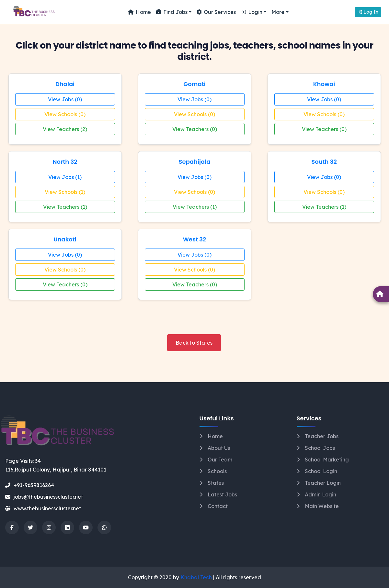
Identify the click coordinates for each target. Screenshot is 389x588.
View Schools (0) (65, 114)
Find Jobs (172, 12)
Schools (217, 471)
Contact (218, 506)
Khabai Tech (196, 577)
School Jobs (320, 448)
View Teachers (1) (65, 207)
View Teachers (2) (65, 129)
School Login (321, 471)
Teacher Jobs (322, 436)
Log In (368, 12)
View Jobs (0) (65, 99)
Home (139, 12)
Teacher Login (323, 483)
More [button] (278, 12)
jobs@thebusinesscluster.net (44, 497)
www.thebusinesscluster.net (43, 508)
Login (252, 12)
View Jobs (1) (65, 177)
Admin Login (320, 494)
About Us (219, 448)
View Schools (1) (65, 192)
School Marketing (327, 460)
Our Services (216, 12)
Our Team (220, 460)
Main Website (322, 506)
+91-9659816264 (30, 485)
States (216, 483)
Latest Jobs (222, 494)
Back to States (194, 343)
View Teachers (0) (195, 129)
